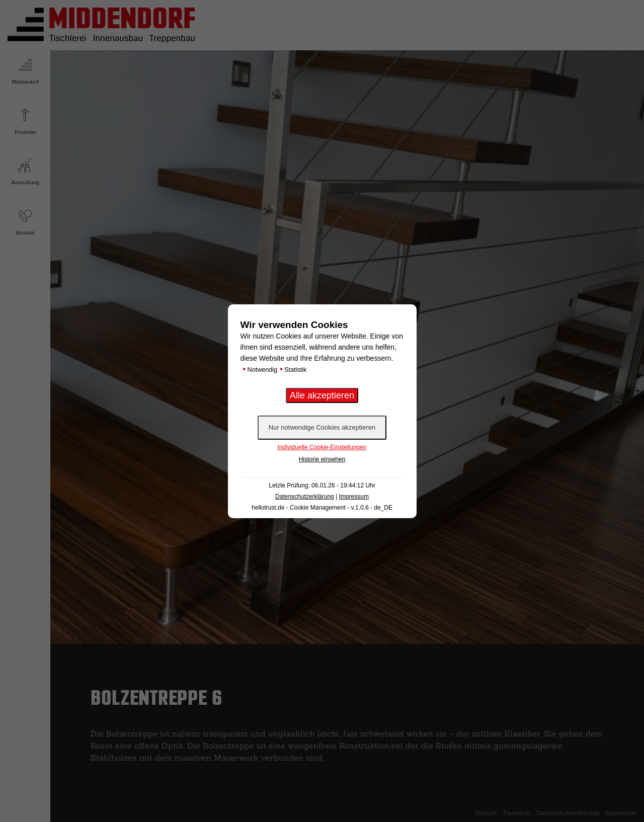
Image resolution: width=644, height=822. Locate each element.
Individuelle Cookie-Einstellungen (322, 447)
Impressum (354, 497)
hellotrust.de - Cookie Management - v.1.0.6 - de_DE (322, 508)
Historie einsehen (322, 459)
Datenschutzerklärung (305, 497)
